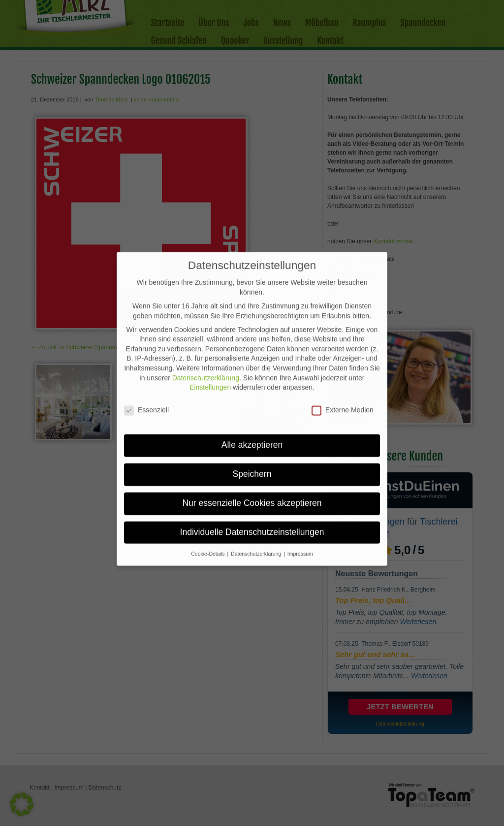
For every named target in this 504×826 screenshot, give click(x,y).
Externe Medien (343, 385)
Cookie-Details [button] (208, 529)
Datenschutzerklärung (206, 353)
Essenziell (146, 385)
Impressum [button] (300, 529)
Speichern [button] (252, 449)
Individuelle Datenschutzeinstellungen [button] (252, 507)
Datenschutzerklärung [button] (257, 529)
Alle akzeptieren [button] (252, 420)
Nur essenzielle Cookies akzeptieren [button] (252, 478)
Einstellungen (210, 362)
